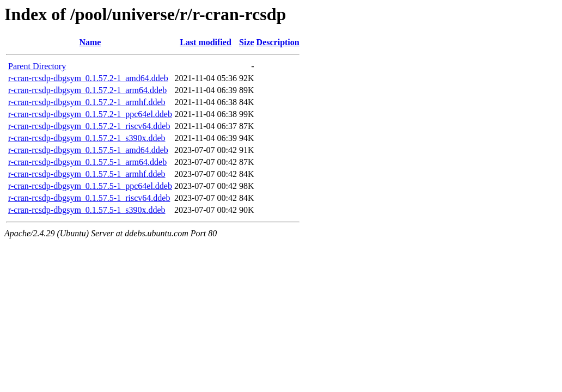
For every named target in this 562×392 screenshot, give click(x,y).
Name (90, 42)
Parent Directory (37, 66)
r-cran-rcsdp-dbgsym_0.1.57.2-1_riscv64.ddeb (89, 126)
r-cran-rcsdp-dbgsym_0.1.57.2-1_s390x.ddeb (87, 138)
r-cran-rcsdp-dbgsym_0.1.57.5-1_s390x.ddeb (87, 210)
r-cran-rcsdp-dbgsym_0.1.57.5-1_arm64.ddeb (87, 162)
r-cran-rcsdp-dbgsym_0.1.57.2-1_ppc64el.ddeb (90, 114)
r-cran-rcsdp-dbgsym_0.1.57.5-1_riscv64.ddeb (89, 198)
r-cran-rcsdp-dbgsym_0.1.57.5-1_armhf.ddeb (87, 174)
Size (247, 42)
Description (278, 42)
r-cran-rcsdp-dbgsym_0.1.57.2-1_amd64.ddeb (88, 78)
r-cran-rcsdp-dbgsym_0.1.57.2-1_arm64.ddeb (87, 90)
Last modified (206, 42)
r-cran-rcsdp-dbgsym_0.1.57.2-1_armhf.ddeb (87, 102)
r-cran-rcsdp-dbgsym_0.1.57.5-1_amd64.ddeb (88, 150)
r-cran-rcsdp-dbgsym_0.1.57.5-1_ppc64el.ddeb (90, 186)
